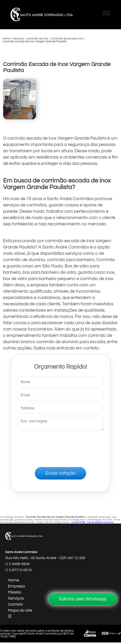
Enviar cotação (60, 475)
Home (14, 582)
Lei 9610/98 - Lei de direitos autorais (92, 524)
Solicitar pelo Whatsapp (83, 599)
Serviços (16, 600)
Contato (16, 606)
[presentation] (60, 448)
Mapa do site (20, 612)
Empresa (16, 588)
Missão (14, 594)
